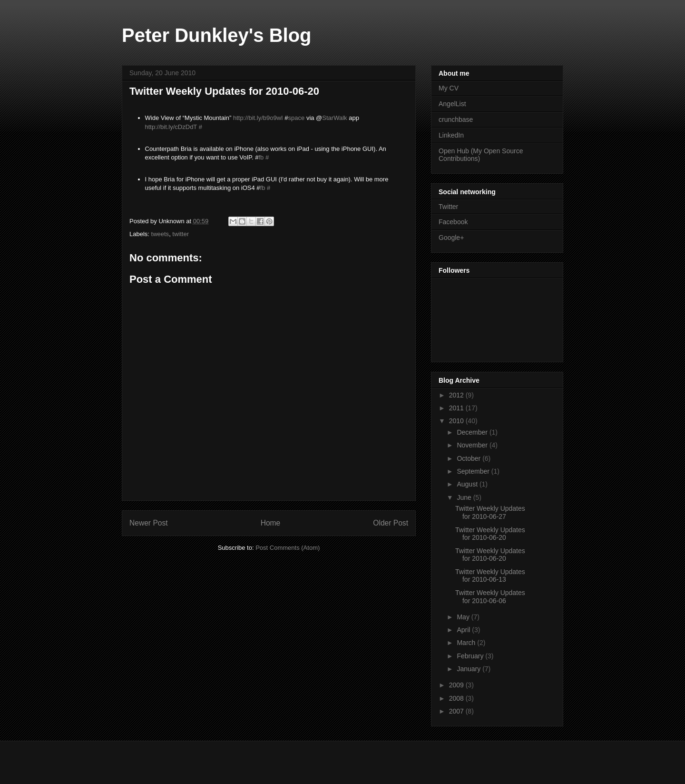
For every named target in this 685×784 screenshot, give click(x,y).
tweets (160, 234)
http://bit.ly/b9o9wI (258, 118)
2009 (457, 685)
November (473, 445)
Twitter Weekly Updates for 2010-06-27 (490, 512)
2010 (457, 421)
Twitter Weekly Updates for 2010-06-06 (490, 597)
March (467, 643)
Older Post (391, 523)
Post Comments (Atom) (288, 548)
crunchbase (456, 119)
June (465, 497)
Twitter (448, 207)
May (464, 617)
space (297, 118)
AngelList (452, 104)
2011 (457, 408)
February (471, 656)
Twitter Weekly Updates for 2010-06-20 (490, 534)
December (473, 432)
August (468, 484)
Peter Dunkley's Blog (217, 35)
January (470, 669)
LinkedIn (451, 135)
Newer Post (149, 523)
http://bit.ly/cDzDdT (171, 127)
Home (271, 523)
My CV (449, 88)
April (464, 630)
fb (261, 157)
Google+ (451, 238)
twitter (181, 234)
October (470, 458)
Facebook (453, 222)
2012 (457, 395)
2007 (457, 711)
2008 (457, 698)
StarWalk (334, 118)
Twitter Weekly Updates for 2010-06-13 (490, 576)
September (474, 471)
